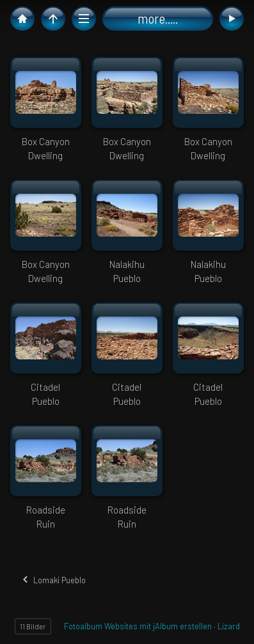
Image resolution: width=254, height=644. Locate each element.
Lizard (229, 626)
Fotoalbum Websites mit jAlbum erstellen (138, 626)
